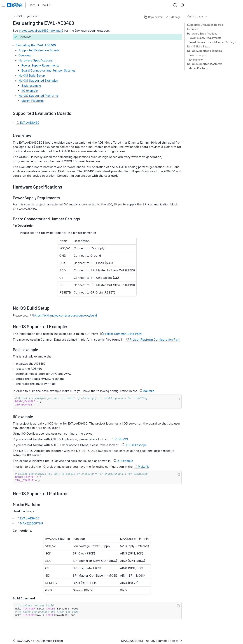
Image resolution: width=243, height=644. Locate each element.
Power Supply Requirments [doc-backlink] (36, 198)
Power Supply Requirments (205, 38)
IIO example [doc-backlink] (23, 417)
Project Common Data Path (122, 334)
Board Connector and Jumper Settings (212, 42)
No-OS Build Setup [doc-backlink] (31, 308)
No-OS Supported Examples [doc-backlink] (41, 326)
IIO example (196, 60)
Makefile (148, 391)
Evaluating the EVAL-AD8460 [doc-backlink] (43, 23)
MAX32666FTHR (32, 523)
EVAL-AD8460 (30, 123)
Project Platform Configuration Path (155, 340)
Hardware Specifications (202, 34)
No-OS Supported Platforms (205, 64)
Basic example (197, 55)
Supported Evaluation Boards (205, 25)
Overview (193, 29)
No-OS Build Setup (199, 46)
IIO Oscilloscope (136, 445)
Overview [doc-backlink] (22, 135)
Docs (32, 5)
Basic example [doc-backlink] (25, 350)
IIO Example (125, 461)
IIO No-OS (121, 439)
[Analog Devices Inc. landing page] (15, 5)
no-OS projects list (26, 16)
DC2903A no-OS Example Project (40, 641)
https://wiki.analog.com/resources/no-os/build (65, 315)
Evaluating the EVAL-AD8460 (36, 45)
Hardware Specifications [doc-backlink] (37, 187)
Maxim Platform (198, 68)
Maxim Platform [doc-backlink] (26, 504)
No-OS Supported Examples (205, 51)
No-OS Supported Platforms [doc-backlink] (41, 493)
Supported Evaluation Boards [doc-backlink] (42, 113)
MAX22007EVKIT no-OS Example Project (150, 641)
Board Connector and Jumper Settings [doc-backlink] (46, 219)
